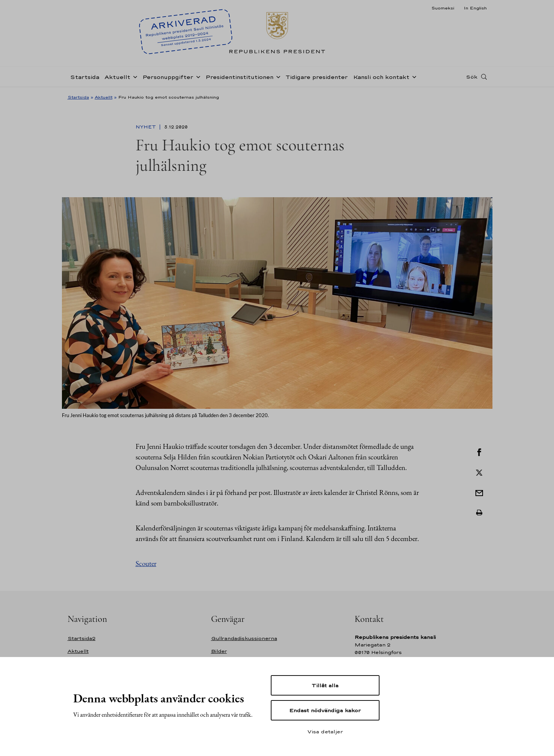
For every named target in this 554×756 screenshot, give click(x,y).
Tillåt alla (325, 685)
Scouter (146, 564)
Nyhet (147, 127)
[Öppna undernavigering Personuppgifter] (197, 76)
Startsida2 (82, 638)
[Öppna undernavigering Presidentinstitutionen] (277, 76)
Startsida (85, 77)
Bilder (219, 651)
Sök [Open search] (472, 77)
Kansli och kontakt (381, 77)
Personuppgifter (168, 77)
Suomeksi (443, 8)
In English (475, 8)
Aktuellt (117, 77)
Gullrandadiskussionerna (244, 638)
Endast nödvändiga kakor (325, 710)
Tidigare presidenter (317, 77)
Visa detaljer (325, 731)
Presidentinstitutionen (239, 77)
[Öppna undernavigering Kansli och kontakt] (413, 76)
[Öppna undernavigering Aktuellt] (134, 76)
